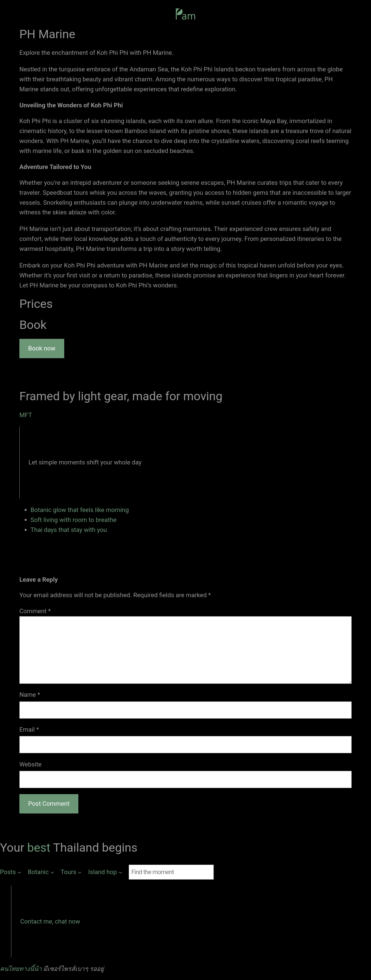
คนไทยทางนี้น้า (21, 969)
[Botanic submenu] (41, 872)
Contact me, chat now (50, 921)
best (40, 848)
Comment (35, 611)
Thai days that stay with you (69, 530)
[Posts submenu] (11, 872)
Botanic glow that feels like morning (80, 510)
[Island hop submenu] (105, 872)
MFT (26, 415)
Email (29, 729)
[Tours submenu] (71, 872)
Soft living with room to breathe (74, 520)
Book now (42, 348)
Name (30, 695)
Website (30, 764)
